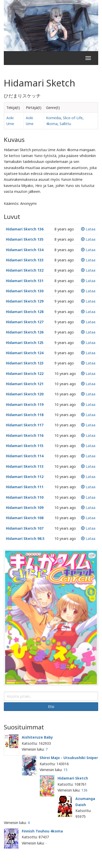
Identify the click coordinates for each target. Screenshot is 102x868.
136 (84, 790)
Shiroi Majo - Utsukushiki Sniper (69, 758)
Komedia (53, 118)
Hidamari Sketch (73, 778)
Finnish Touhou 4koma (42, 831)
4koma (52, 124)
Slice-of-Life (73, 118)
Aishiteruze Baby (37, 737)
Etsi (51, 706)
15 (65, 770)
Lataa (88, 229)
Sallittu (65, 124)
